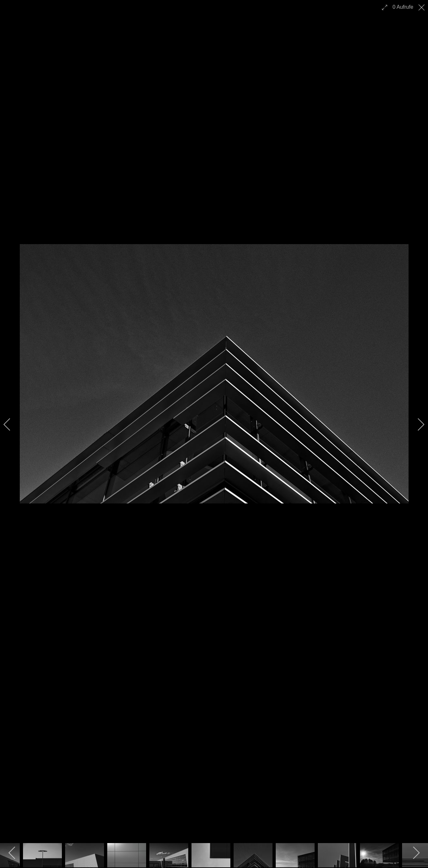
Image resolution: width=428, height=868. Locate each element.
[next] (417, 424)
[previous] (11, 424)
